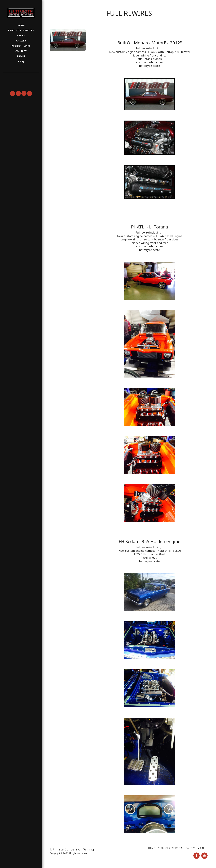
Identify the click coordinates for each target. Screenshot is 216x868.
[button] (21, 78)
